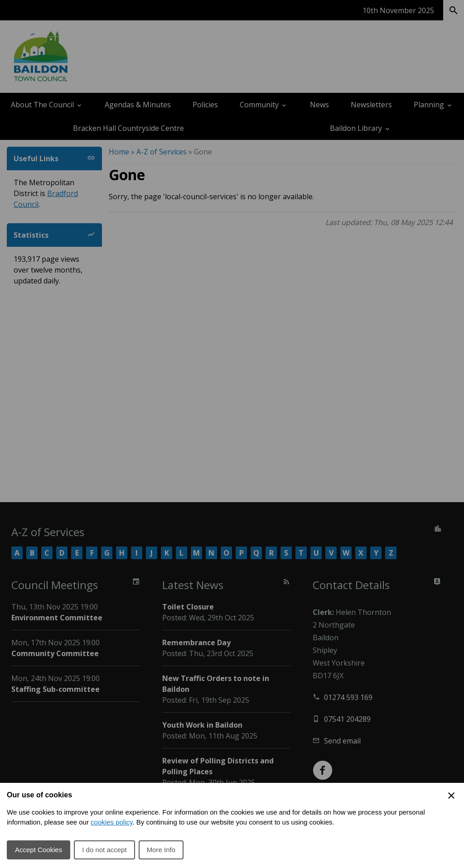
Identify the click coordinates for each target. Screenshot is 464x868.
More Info (161, 850)
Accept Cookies (39, 850)
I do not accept (104, 850)
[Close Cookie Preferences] (451, 796)
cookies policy (111, 822)
